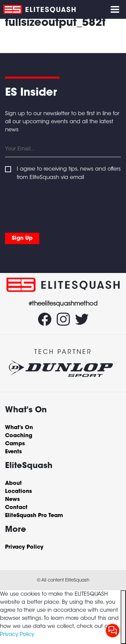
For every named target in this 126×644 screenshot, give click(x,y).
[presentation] (56, 205)
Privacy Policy (17, 635)
